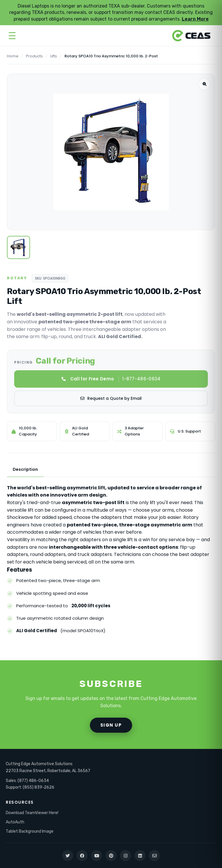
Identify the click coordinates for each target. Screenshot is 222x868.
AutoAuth (15, 822)
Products (34, 56)
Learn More (195, 19)
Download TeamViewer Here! (32, 813)
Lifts (54, 56)
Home (13, 56)
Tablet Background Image (30, 831)
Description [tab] (25, 469)
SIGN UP (111, 725)
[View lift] (18, 247)
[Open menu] (12, 36)
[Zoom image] (204, 84)
